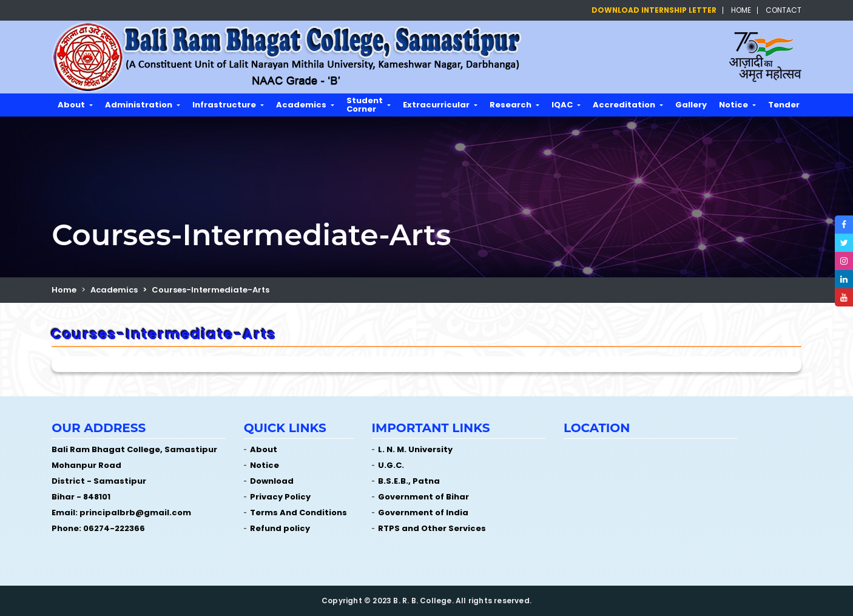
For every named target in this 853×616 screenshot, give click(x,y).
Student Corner (365, 105)
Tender (784, 105)
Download (272, 481)
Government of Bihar (423, 497)
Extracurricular (436, 105)
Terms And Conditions (298, 513)
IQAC (562, 105)
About (71, 105)
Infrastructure (224, 105)
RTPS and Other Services (432, 528)
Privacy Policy (280, 497)
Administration (139, 105)
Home (741, 10)
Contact (784, 10)
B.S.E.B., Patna (409, 481)
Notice (733, 105)
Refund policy (280, 528)
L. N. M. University (415, 449)
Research (511, 105)
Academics (301, 105)
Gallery (691, 105)
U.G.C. (391, 465)
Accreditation (624, 105)
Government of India (423, 513)
